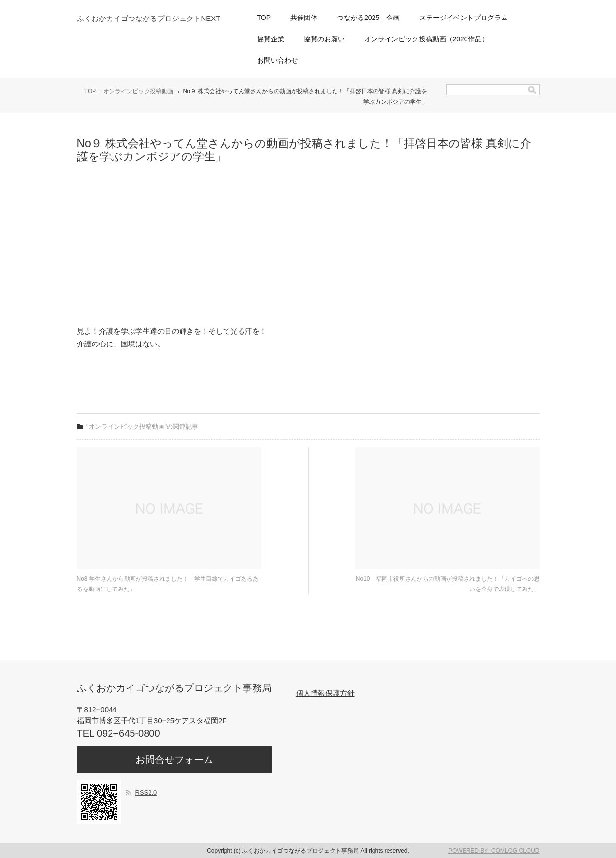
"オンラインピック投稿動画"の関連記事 (142, 427)
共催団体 (304, 18)
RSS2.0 (146, 792)
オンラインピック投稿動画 (138, 91)
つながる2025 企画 (368, 18)
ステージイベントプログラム (464, 18)
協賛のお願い (324, 39)
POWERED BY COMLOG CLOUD (494, 851)
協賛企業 (271, 39)
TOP (264, 18)
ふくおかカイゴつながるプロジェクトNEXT (149, 18)
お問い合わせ (278, 60)
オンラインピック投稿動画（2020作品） (426, 39)
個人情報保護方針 (325, 693)
